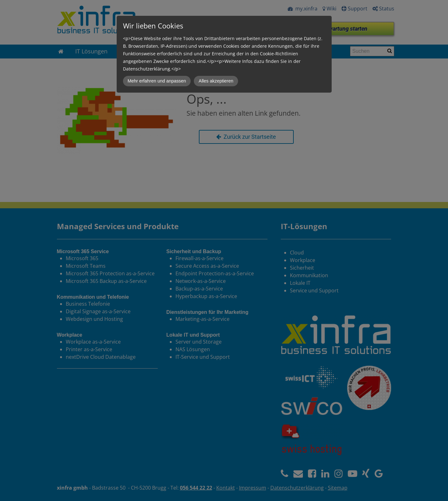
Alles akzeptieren (216, 81)
